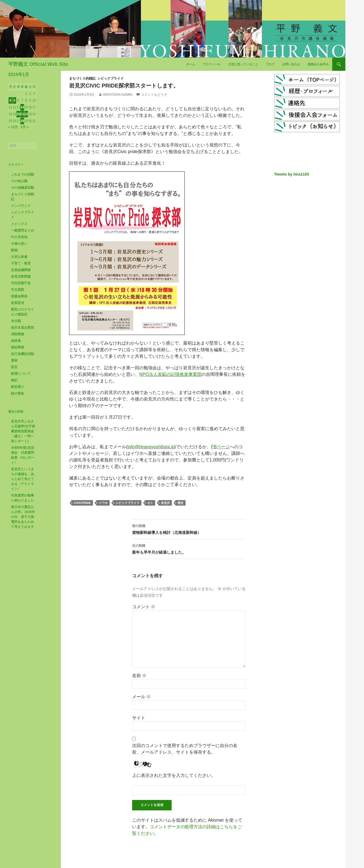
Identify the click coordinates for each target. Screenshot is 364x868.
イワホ (103, 503)
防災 (14, 367)
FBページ (220, 447)
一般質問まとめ (22, 230)
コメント (144, 607)
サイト (139, 718)
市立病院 (18, 290)
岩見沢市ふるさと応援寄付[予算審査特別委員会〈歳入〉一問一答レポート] (23, 431)
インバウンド (21, 206)
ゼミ (150, 503)
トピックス (19, 224)
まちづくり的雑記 (82, 78)
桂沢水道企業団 (22, 328)
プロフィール (212, 64)
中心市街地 (19, 237)
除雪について (21, 374)
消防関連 (18, 334)
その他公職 (19, 181)
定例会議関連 (21, 270)
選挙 (14, 360)
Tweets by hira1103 (292, 174)
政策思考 (18, 303)
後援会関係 (19, 296)
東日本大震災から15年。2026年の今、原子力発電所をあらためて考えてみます (23, 517)
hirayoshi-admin (117, 95)
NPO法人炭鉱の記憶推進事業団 (170, 374)
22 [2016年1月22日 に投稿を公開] (26, 114)
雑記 (14, 380)
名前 (139, 676)
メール (141, 697)
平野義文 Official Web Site (38, 64)
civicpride (82, 503)
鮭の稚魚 (18, 393)
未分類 (16, 321)
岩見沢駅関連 (21, 277)
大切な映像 (19, 257)
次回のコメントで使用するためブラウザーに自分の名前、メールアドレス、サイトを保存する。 (185, 749)
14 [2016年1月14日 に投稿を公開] (22, 107)
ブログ (270, 64)
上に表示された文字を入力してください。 (174, 775)
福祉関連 (18, 347)
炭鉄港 (16, 341)
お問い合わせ (291, 64)
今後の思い (19, 244)
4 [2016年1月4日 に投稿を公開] (10, 100)
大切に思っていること (243, 64)
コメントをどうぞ (154, 95)
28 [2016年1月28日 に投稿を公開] (22, 121)
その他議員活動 (22, 188)
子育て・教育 (21, 263)
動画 (14, 250)
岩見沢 (165, 503)
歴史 (181, 503)
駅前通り (18, 387)
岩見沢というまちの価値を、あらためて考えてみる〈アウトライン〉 (22, 479)
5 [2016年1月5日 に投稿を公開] (14, 100)
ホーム (191, 64)
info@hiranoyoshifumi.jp (151, 447)
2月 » (25, 127)
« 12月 (13, 127)
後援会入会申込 (318, 64)
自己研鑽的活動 (22, 354)
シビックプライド (110, 78)
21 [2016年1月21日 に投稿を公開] (22, 114)
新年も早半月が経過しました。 (189, 548)
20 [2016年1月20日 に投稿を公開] (18, 114)
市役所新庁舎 (21, 283)
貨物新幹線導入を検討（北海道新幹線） (189, 529)
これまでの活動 (22, 174)
